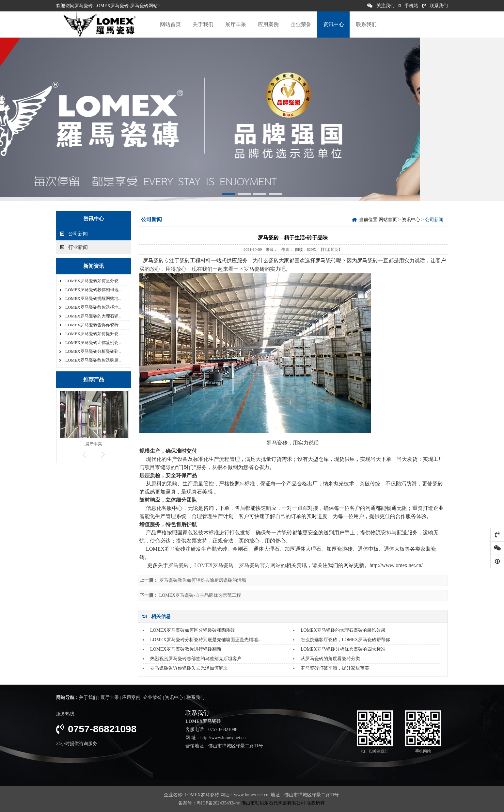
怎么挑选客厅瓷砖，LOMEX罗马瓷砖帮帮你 (345, 640)
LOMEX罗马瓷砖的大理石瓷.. (93, 316)
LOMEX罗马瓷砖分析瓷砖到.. (93, 351)
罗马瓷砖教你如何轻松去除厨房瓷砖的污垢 (203, 580)
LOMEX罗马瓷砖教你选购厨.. (93, 360)
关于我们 (203, 24)
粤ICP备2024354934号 (218, 803)
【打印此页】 (330, 250)
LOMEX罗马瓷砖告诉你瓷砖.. (93, 325)
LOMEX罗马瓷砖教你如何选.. (93, 290)
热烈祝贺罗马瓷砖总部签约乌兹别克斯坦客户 (196, 659)
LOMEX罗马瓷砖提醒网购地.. (93, 298)
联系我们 (435, 6)
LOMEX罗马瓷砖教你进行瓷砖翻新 (186, 649)
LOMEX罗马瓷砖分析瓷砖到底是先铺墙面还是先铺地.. (205, 640)
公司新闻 (74, 234)
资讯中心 (334, 24)
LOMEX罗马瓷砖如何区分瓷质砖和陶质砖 (193, 630)
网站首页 (170, 24)
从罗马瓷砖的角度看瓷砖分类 (330, 659)
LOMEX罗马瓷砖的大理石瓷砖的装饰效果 (343, 630)
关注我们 (381, 6)
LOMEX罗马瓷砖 (214, 565)
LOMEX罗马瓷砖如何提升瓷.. (93, 334)
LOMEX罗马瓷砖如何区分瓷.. (93, 281)
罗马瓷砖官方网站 (260, 565)
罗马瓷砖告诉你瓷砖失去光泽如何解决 (189, 668)
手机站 (408, 6)
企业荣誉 (301, 24)
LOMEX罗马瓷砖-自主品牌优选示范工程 (200, 595)
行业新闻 (74, 247)
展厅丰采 (236, 24)
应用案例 (268, 24)
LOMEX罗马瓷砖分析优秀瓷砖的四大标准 (343, 649)
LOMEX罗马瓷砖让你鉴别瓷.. (93, 342)
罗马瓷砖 (179, 565)
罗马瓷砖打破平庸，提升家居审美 (335, 668)
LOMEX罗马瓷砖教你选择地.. (93, 307)
